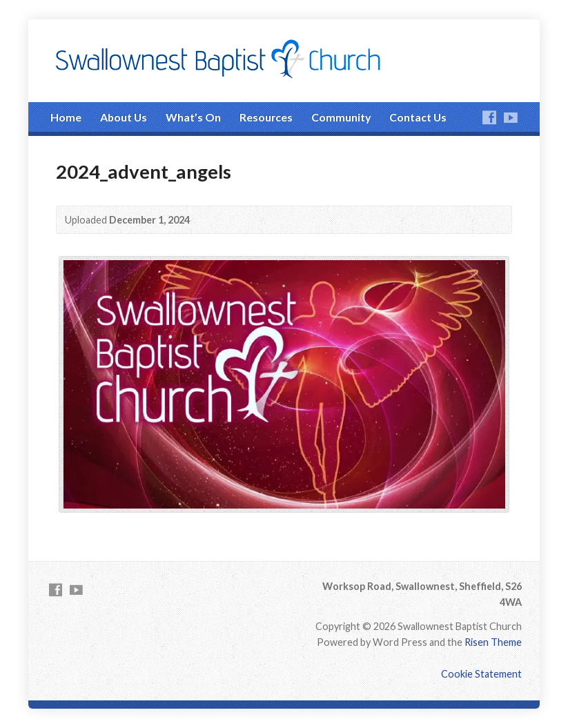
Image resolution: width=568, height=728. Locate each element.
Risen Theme (493, 642)
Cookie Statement (481, 674)
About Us (124, 117)
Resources (266, 117)
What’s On (193, 117)
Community (341, 117)
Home (66, 117)
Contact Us (418, 117)
